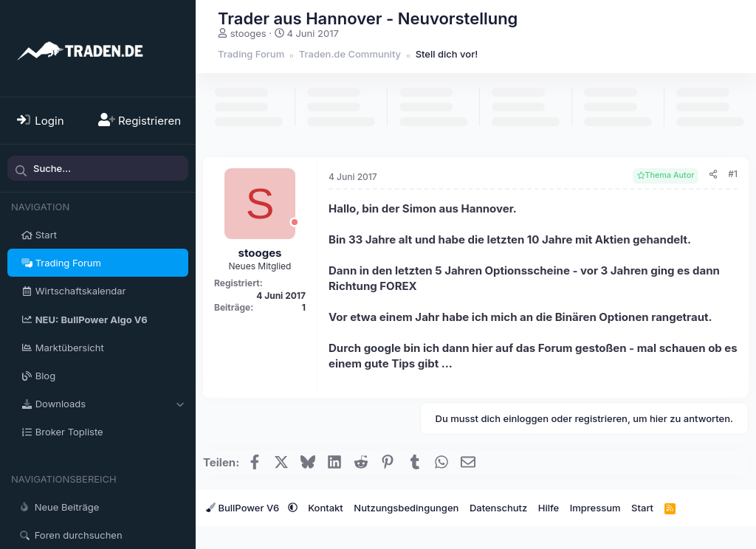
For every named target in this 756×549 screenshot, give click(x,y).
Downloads (61, 404)
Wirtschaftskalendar (81, 291)
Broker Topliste (69, 432)
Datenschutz (498, 508)
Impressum (595, 508)
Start (46, 235)
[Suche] (98, 168)
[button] (180, 404)
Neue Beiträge (67, 507)
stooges (248, 33)
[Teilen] (713, 175)
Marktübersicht (70, 348)
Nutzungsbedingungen (406, 508)
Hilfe (549, 508)
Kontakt (326, 508)
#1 (733, 174)
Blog (45, 376)
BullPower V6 (244, 508)
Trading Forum (68, 263)
